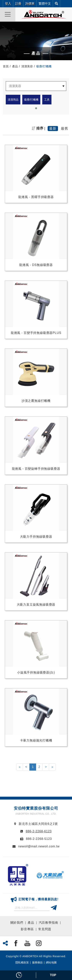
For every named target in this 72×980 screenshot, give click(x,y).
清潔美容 (27, 66)
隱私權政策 (22, 962)
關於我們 (17, 923)
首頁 (6, 66)
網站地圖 (51, 962)
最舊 (65, 129)
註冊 (18, 4)
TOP (53, 975)
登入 (8, 4)
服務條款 (37, 962)
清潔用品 (13, 100)
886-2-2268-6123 (39, 831)
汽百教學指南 (48, 923)
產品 (15, 66)
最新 (53, 129)
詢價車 (30, 4)
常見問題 (45, 929)
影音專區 (27, 929)
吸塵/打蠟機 (31, 100)
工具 (47, 100)
